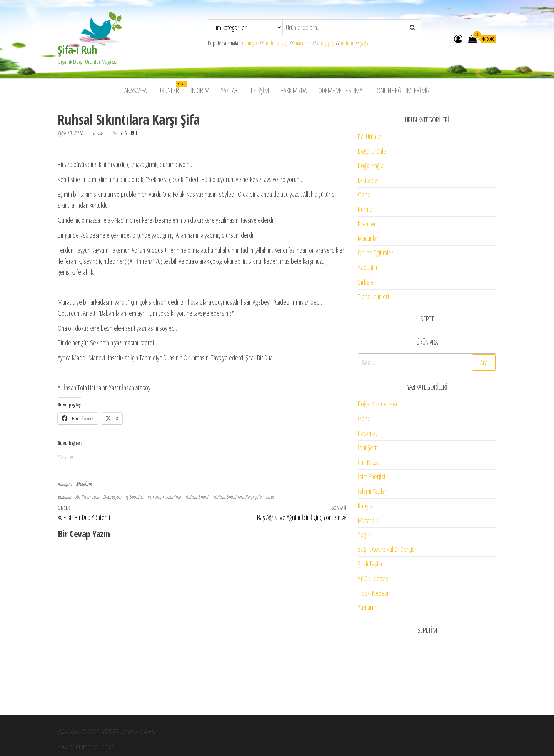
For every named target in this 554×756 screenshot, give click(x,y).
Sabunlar (368, 267)
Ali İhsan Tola (87, 497)
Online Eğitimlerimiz (403, 90)
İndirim (200, 90)
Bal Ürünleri (371, 137)
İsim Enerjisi (371, 476)
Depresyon (112, 497)
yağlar (366, 43)
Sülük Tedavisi (374, 578)
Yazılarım (368, 607)
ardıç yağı (326, 43)
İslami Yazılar (372, 491)
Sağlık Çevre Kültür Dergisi (387, 549)
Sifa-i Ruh (129, 133)
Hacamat (367, 433)
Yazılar (229, 90)
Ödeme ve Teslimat (342, 90)
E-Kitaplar (369, 180)
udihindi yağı (277, 43)
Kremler (367, 224)
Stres (270, 497)
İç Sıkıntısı (134, 497)
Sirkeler (367, 282)
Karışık (365, 506)
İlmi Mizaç (369, 462)
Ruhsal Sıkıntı (197, 497)
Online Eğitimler (375, 253)
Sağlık (364, 535)
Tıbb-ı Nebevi (373, 593)
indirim (348, 43)
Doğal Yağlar (372, 165)
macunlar (303, 43)
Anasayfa (135, 90)
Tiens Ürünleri (373, 296)
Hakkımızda (294, 90)
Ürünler (171, 88)
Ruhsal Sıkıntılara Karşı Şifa (237, 497)
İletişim (259, 90)
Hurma (365, 209)
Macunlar (368, 238)
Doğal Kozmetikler (378, 404)
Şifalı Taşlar (370, 564)
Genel (365, 195)
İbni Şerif (368, 448)
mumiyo (251, 43)
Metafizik (84, 484)
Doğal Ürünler (373, 151)
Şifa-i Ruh (77, 50)
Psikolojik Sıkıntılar (164, 497)
